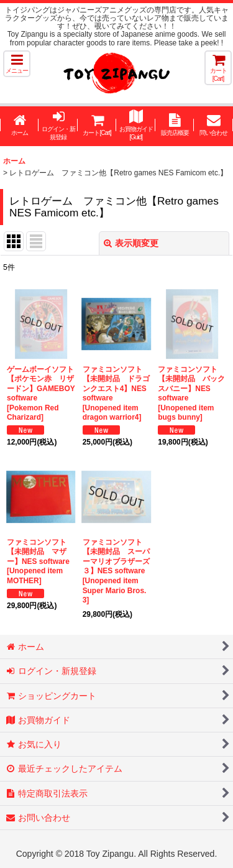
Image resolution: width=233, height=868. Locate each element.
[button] (17, 64)
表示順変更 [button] (131, 243)
